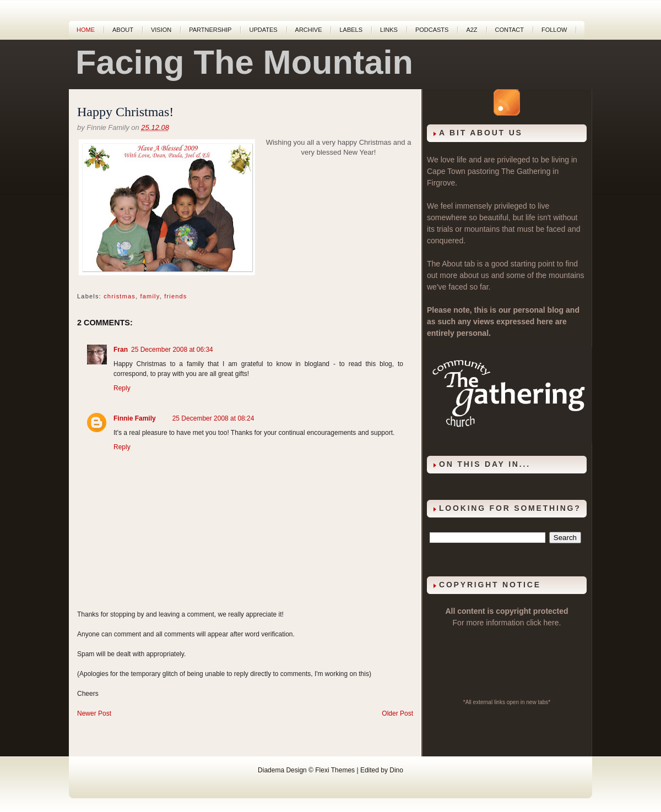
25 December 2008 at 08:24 (213, 418)
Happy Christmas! (125, 112)
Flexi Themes (335, 770)
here (551, 623)
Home (86, 30)
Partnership (210, 30)
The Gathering (526, 171)
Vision (161, 30)
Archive (309, 30)
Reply (122, 388)
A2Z (472, 30)
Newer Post (94, 713)
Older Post (397, 713)
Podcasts (432, 30)
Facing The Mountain (244, 62)
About (123, 30)
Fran (121, 350)
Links (389, 30)
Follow (554, 30)
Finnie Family (135, 418)
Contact (510, 30)
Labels (351, 30)
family (150, 296)
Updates (263, 30)
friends (175, 296)
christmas (120, 296)
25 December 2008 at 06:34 (172, 350)
